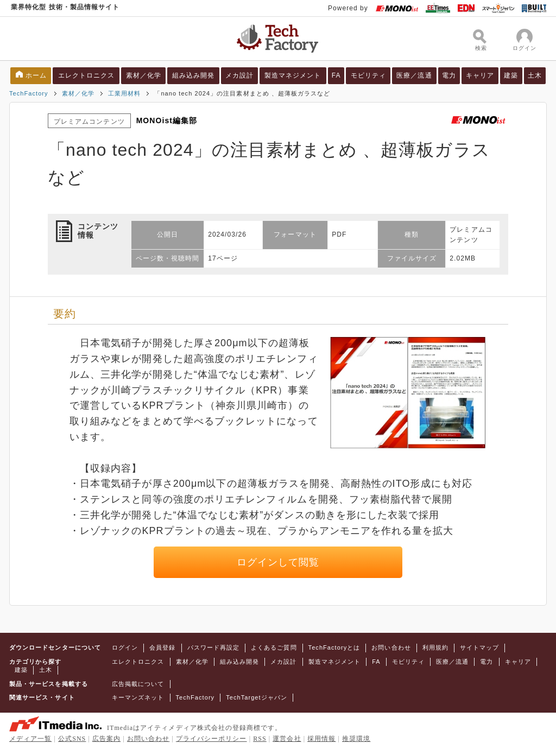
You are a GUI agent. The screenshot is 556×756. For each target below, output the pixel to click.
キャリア (480, 75)
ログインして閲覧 (278, 562)
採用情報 (321, 739)
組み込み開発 (193, 75)
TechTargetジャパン (257, 697)
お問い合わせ (391, 647)
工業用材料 (124, 93)
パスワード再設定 (214, 647)
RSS (260, 739)
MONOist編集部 (167, 120)
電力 (449, 75)
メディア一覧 (30, 739)
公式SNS (72, 739)
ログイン (125, 647)
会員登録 (162, 647)
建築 (511, 75)
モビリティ (368, 75)
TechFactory (29, 93)
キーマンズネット (138, 697)
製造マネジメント (293, 75)
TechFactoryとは (334, 647)
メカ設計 (239, 75)
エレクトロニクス (87, 75)
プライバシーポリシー (211, 739)
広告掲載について (138, 684)
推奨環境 (356, 739)
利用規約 (435, 647)
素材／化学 (144, 75)
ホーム (36, 75)
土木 (535, 75)
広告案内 (106, 739)
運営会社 (287, 739)
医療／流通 (414, 75)
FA (336, 75)
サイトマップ (479, 647)
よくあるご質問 (274, 647)
